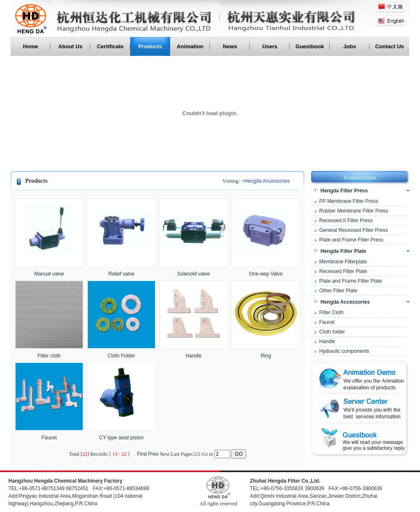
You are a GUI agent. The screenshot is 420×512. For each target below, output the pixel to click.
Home (30, 46)
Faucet (49, 438)
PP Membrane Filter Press (349, 201)
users (270, 46)
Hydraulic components (344, 351)
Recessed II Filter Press (346, 221)
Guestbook (310, 46)
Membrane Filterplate (343, 262)
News (230, 46)
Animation (190, 46)
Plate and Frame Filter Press (351, 240)
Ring (266, 356)
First (142, 454)
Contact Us (390, 46)
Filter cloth (49, 356)
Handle (194, 356)
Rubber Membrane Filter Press (354, 211)
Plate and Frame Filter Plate (350, 281)
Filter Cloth (331, 312)
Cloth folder (332, 332)
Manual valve (49, 274)
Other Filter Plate (338, 291)
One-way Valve (266, 274)
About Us (71, 46)
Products (150, 46)
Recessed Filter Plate (343, 271)
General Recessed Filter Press (353, 230)
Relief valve (121, 274)
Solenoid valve (194, 274)
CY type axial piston (121, 438)
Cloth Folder (121, 356)
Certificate (110, 46)
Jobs (349, 46)
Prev (154, 454)
